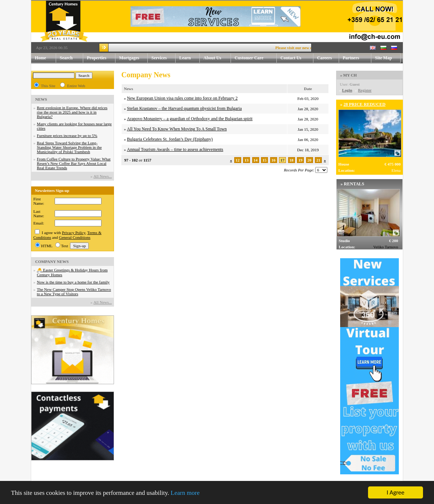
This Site (48, 86)
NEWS (41, 99)
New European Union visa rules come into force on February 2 (182, 98)
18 (292, 160)
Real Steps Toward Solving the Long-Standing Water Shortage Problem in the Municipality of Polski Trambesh (69, 147)
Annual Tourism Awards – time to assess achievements (175, 149)
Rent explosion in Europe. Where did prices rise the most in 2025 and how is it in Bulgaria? (72, 112)
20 (310, 160)
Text (65, 246)
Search (66, 58)
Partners (351, 58)
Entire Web (76, 86)
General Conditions (75, 237)
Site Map (383, 58)
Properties (101, 58)
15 (264, 160)
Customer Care (249, 58)
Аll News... (103, 176)
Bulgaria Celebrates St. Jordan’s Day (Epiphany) (170, 139)
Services (163, 58)
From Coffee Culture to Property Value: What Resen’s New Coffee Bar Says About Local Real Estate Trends (74, 163)
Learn (190, 58)
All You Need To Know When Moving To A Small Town (177, 129)
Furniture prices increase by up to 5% (67, 136)
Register (365, 90)
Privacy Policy (74, 233)
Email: (39, 223)
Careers (324, 58)
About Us (217, 58)
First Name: (39, 201)
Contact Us (297, 58)
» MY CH (348, 75)
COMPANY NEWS (52, 262)
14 (256, 160)
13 (247, 160)
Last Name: (39, 214)
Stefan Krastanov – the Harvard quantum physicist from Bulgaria (184, 108)
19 (300, 160)
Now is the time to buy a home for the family (73, 282)
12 (238, 160)
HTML (47, 246)
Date (308, 89)
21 (318, 160)
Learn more (185, 493)
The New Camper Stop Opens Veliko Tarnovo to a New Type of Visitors (74, 292)
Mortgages (129, 58)
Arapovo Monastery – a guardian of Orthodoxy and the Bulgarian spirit (190, 119)
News (128, 89)
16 (274, 160)
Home (41, 58)
